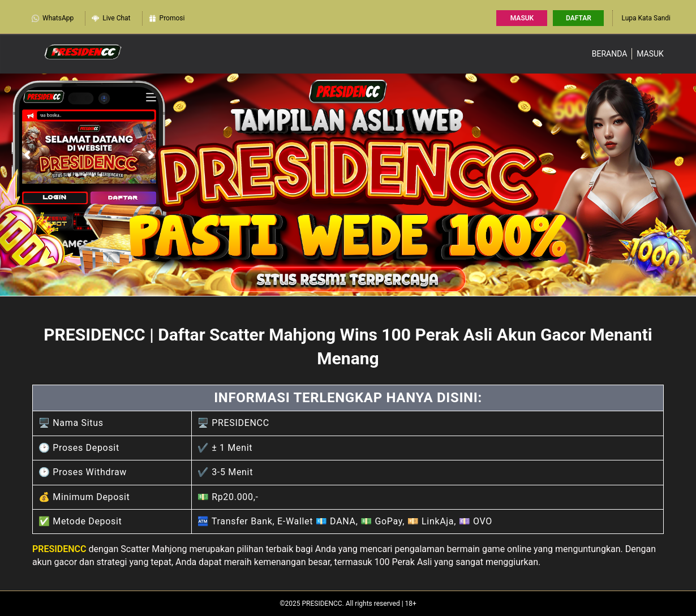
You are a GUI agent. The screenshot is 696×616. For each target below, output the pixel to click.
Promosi (167, 18)
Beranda (610, 54)
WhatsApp (52, 18)
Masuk (522, 18)
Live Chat (111, 18)
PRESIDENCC (59, 549)
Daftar (579, 18)
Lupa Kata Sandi (646, 18)
